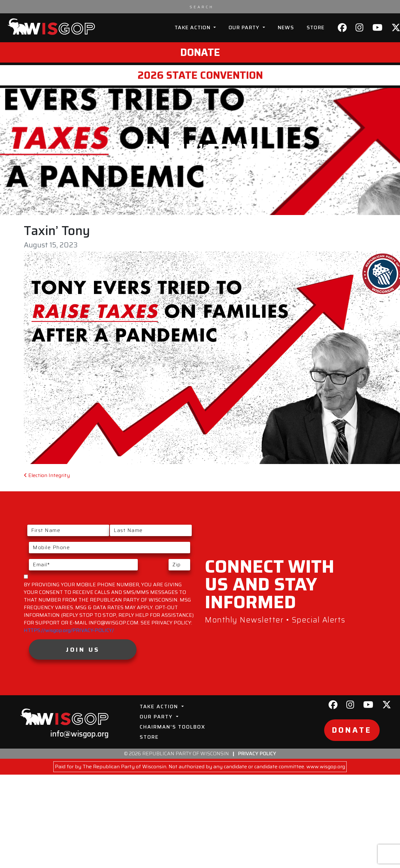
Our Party (245, 27)
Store (316, 27)
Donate (200, 52)
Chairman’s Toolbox (173, 727)
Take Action (193, 27)
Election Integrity (47, 475)
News (286, 27)
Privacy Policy (257, 754)
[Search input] (202, 7)
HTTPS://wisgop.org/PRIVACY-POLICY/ (69, 630)
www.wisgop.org (326, 767)
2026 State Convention (200, 75)
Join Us (83, 649)
